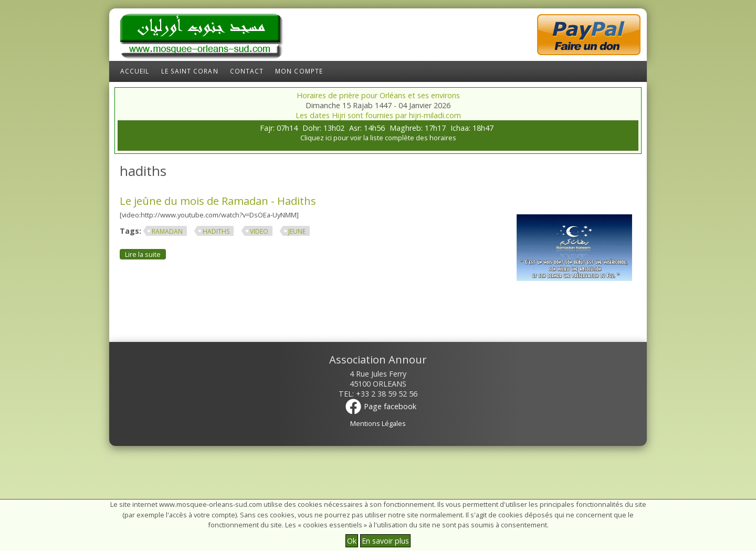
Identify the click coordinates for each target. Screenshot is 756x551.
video (259, 231)
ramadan (167, 231)
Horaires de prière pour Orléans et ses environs (378, 95)
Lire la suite (145, 254)
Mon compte (299, 71)
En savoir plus (385, 541)
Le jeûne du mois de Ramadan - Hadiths (218, 201)
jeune (297, 231)
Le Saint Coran (190, 71)
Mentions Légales (378, 423)
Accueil (135, 71)
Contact (247, 71)
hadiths (216, 231)
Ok (352, 541)
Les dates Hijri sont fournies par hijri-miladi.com (378, 115)
